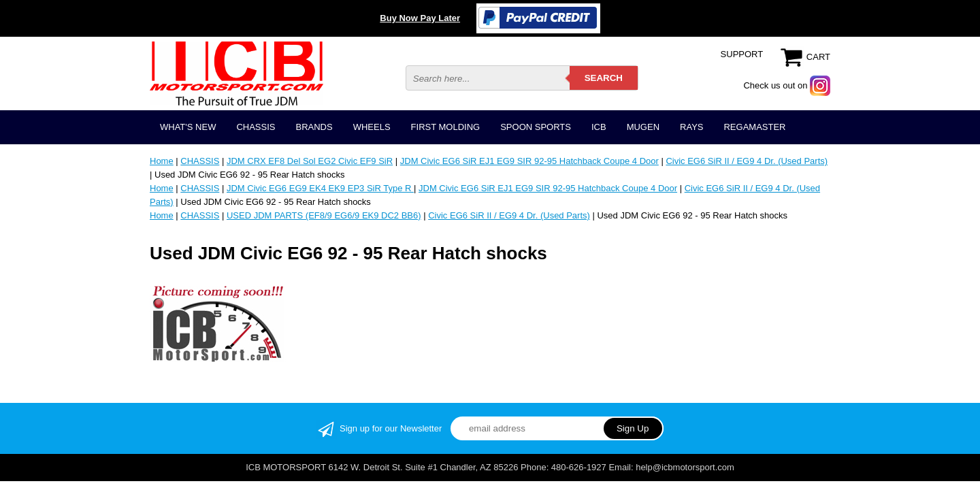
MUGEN (643, 127)
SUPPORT (742, 54)
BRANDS (314, 127)
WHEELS (372, 127)
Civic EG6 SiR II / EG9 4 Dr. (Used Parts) (747, 161)
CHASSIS (256, 127)
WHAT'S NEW (188, 127)
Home (162, 161)
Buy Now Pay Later (420, 18)
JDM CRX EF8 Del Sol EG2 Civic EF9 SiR (310, 161)
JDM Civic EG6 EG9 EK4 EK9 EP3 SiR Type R (320, 188)
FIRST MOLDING (446, 127)
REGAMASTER (754, 127)
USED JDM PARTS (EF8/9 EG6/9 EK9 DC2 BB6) (324, 215)
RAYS (691, 127)
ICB (599, 127)
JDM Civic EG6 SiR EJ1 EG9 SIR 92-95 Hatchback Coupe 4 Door (529, 161)
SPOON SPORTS (536, 127)
